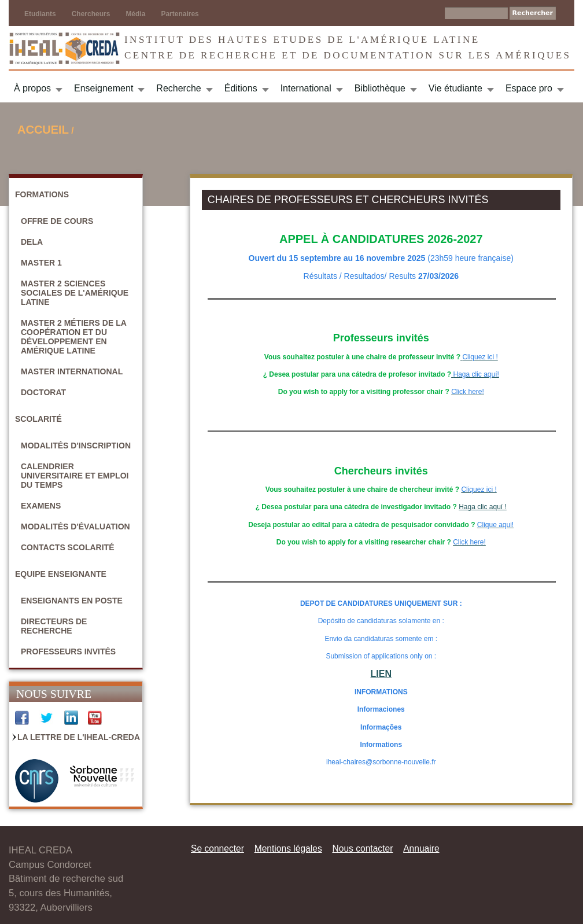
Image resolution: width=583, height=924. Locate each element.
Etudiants (40, 14)
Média (135, 14)
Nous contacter (362, 848)
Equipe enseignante (61, 574)
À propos (32, 88)
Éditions (241, 88)
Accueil (43, 130)
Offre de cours (57, 221)
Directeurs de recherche (54, 626)
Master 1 (41, 263)
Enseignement (104, 88)
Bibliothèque (380, 88)
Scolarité (38, 419)
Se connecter (217, 848)
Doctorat (43, 392)
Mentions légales (288, 848)
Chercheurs (91, 14)
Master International (72, 371)
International (306, 88)
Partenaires (180, 14)
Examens (41, 506)
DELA (32, 242)
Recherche (178, 88)
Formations (42, 194)
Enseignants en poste (72, 601)
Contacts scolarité (68, 547)
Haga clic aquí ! (483, 507)
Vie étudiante (455, 88)
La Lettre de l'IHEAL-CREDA (79, 737)
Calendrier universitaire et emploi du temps (75, 476)
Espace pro (529, 88)
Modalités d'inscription (76, 446)
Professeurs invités (68, 651)
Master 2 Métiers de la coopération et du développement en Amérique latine (73, 337)
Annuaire (421, 848)
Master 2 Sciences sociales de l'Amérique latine (75, 293)
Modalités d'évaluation (75, 527)
